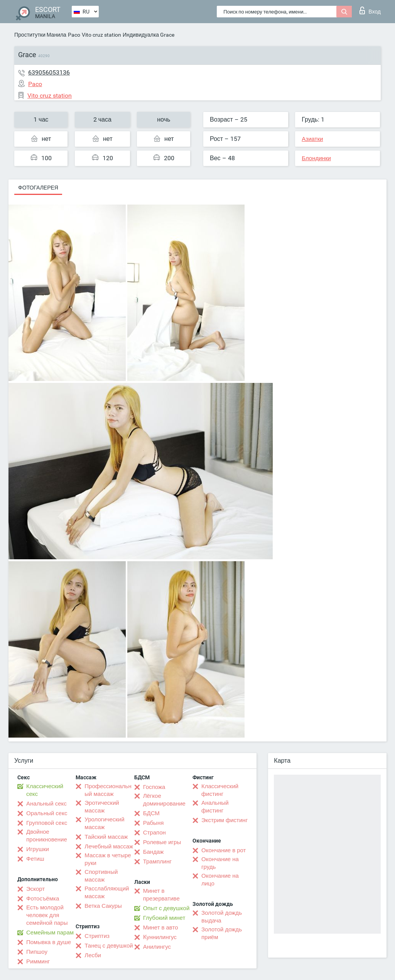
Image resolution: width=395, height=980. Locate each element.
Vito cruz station (101, 35)
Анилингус (157, 947)
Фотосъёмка (43, 899)
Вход (370, 10)
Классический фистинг (220, 790)
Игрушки (38, 849)
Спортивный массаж (101, 876)
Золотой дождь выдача (222, 917)
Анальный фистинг (215, 807)
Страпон (154, 833)
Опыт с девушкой (166, 908)
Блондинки (316, 158)
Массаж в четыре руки (108, 859)
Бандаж (154, 852)
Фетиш (35, 859)
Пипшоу (37, 952)
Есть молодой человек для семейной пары (47, 915)
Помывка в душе (49, 942)
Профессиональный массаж (108, 790)
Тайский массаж (106, 837)
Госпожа (154, 787)
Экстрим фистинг (225, 820)
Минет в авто (161, 928)
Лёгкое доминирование (164, 800)
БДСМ (151, 813)
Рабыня (154, 823)
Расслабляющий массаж (107, 892)
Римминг (38, 961)
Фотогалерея (38, 188)
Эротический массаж (102, 807)
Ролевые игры (162, 842)
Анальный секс (46, 804)
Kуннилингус (160, 937)
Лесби (93, 955)
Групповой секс (47, 823)
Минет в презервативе (161, 895)
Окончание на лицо (220, 880)
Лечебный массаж (109, 846)
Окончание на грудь (220, 863)
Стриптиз (97, 936)
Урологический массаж (104, 823)
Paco (74, 35)
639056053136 (49, 72)
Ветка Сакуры (103, 906)
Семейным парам (50, 933)
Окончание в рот (224, 850)
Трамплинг (157, 862)
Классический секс (45, 790)
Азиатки (312, 139)
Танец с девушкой (109, 946)
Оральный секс (47, 813)
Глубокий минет (164, 918)
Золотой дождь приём (222, 933)
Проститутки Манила (40, 35)
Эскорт (35, 889)
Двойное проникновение (47, 836)
